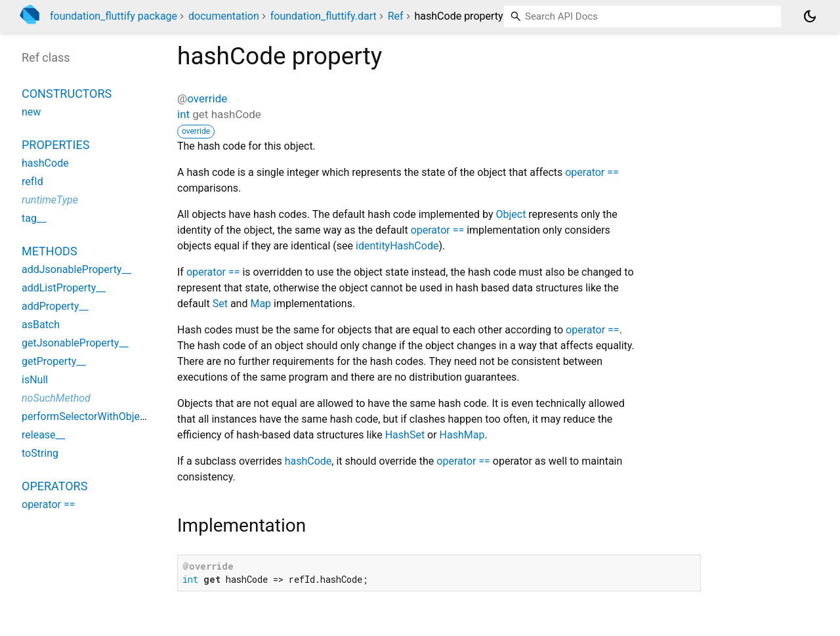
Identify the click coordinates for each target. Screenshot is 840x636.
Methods (50, 251)
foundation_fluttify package (114, 16)
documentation (224, 16)
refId (32, 181)
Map (261, 304)
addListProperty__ (64, 288)
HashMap (462, 435)
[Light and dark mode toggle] (810, 16)
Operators (54, 486)
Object (511, 214)
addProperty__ (55, 306)
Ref (396, 16)
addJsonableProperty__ (76, 269)
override (207, 98)
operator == (592, 172)
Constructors (67, 94)
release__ (43, 435)
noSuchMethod (56, 398)
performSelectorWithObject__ (90, 416)
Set (220, 304)
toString (40, 453)
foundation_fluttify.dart (324, 16)
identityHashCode (397, 246)
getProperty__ (54, 361)
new (31, 112)
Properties (55, 145)
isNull (35, 380)
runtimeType (50, 200)
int (183, 114)
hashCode (308, 461)
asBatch (41, 325)
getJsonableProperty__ (75, 343)
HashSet (405, 435)
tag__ (34, 218)
